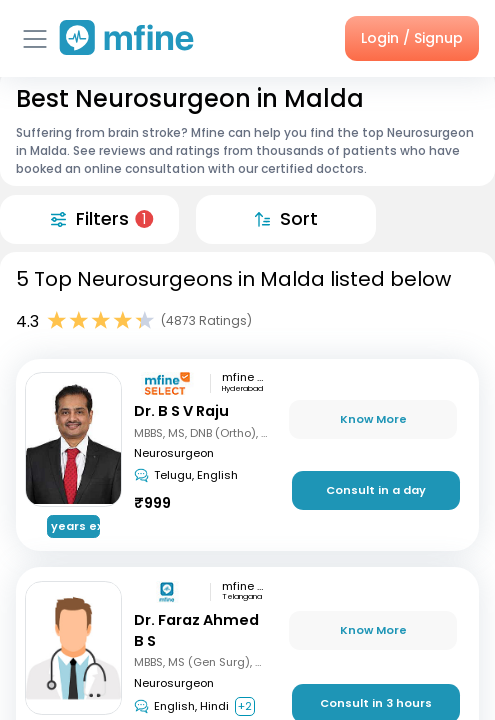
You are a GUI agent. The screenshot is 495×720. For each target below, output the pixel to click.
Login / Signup (412, 38)
